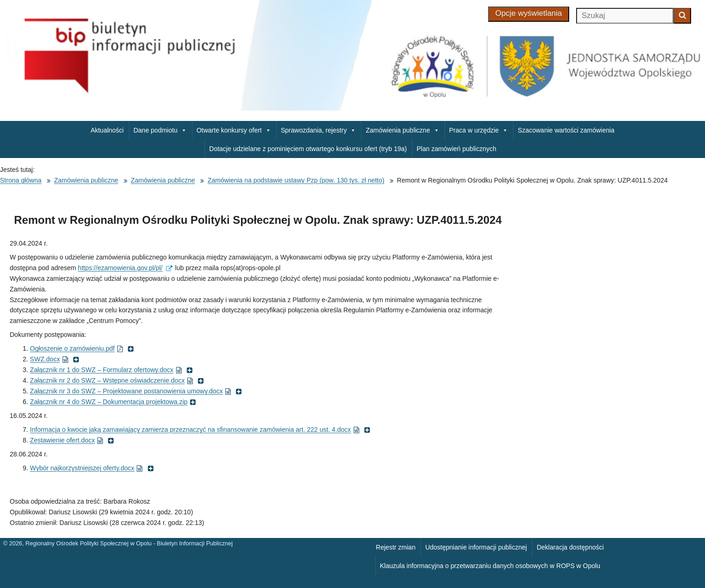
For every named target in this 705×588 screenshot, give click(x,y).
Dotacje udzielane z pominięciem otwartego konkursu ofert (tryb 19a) (308, 149)
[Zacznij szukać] (682, 16)
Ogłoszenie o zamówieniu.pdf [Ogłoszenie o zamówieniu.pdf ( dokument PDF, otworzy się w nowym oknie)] (82, 348)
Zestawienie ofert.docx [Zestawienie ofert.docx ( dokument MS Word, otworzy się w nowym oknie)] (72, 440)
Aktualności (107, 130)
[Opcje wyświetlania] (529, 14)
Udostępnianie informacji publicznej (476, 547)
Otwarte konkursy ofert (234, 130)
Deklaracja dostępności (570, 547)
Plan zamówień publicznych (457, 149)
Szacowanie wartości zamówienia (566, 130)
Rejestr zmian (396, 547)
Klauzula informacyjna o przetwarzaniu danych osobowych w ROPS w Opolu (490, 566)
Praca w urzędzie (479, 130)
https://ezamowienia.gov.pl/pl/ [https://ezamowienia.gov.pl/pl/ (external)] (125, 268)
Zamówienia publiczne (403, 130)
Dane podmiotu (160, 130)
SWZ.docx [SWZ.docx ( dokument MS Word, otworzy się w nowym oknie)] (55, 359)
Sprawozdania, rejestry (318, 130)
